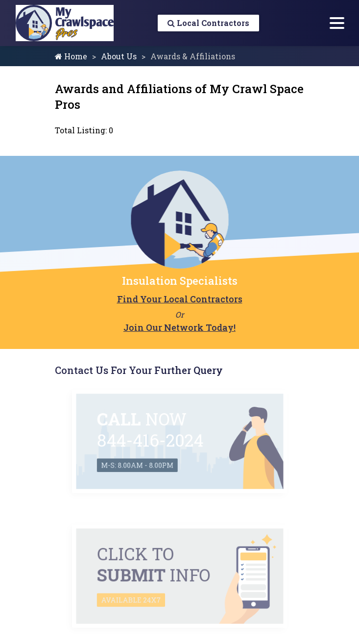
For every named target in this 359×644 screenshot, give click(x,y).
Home (71, 56)
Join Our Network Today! (179, 327)
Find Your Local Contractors (178, 299)
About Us (119, 56)
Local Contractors (208, 23)
